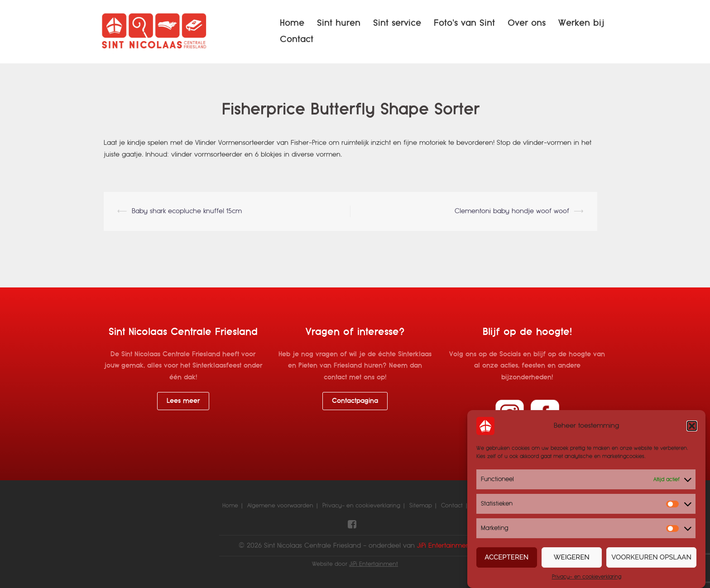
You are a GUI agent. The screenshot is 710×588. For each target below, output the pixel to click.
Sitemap (421, 506)
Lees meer (183, 401)
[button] (692, 426)
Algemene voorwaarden (280, 506)
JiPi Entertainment (374, 564)
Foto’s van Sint (464, 23)
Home (292, 23)
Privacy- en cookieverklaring (587, 577)
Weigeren (572, 557)
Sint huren (339, 23)
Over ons (527, 23)
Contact (297, 39)
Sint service (397, 23)
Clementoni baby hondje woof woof (512, 211)
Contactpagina (355, 401)
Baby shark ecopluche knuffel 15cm (187, 211)
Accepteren (506, 557)
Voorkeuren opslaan (651, 557)
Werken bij (581, 23)
